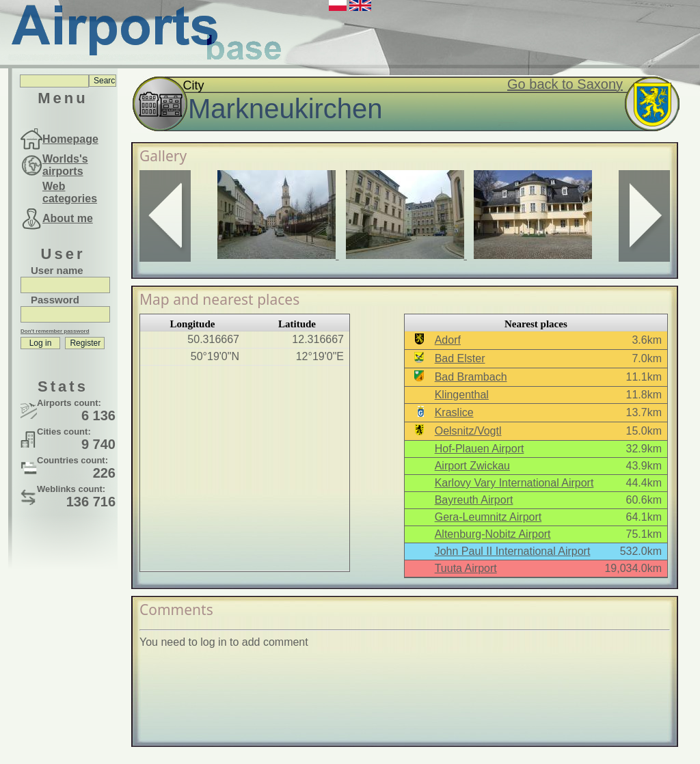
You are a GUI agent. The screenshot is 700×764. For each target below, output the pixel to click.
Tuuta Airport (466, 568)
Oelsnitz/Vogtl (468, 431)
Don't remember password (55, 331)
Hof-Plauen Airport (480, 449)
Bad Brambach (471, 377)
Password (55, 300)
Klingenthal (462, 395)
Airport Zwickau (472, 466)
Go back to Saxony (565, 84)
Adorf (448, 340)
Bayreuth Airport (474, 500)
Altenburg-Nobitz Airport (493, 534)
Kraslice (454, 412)
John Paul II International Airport (513, 551)
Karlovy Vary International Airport (514, 483)
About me (68, 218)
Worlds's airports (65, 165)
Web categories (70, 192)
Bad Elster (460, 358)
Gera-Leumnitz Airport (488, 517)
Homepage (70, 139)
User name (57, 270)
